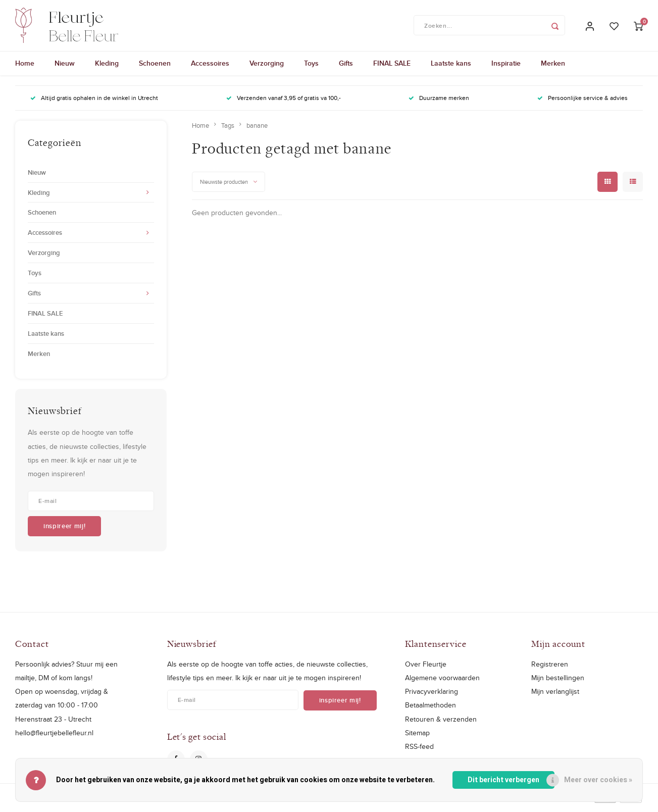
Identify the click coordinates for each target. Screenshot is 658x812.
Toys (311, 68)
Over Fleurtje (426, 669)
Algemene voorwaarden (442, 683)
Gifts (346, 68)
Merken (553, 68)
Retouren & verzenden (441, 724)
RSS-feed (419, 751)
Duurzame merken (439, 103)
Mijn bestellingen (558, 683)
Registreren (550, 669)
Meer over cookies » (598, 780)
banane (257, 130)
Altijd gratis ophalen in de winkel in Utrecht (94, 103)
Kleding (107, 68)
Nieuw (65, 68)
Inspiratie (506, 68)
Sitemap (417, 737)
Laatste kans (451, 68)
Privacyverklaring (432, 696)
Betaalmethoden (431, 710)
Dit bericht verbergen (503, 780)
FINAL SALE (392, 68)
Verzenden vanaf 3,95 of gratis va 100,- (284, 103)
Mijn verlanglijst (555, 696)
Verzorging (267, 68)
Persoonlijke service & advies (583, 103)
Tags (228, 130)
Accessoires (210, 68)
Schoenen (155, 68)
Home (25, 68)
